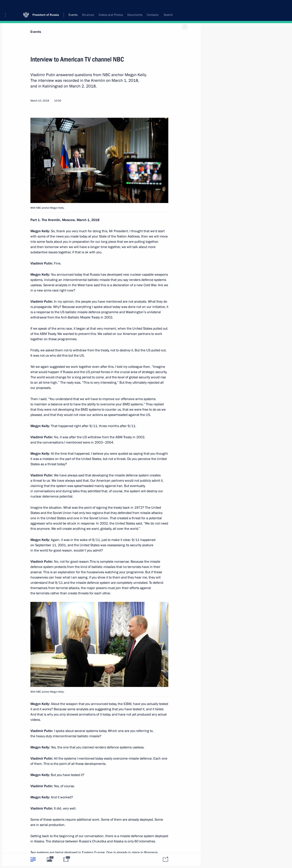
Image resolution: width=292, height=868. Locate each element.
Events (36, 32)
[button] (7, 6)
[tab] (33, 859)
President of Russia (46, 6)
